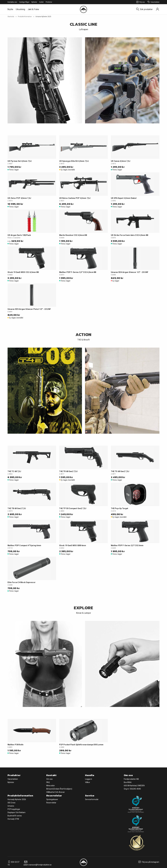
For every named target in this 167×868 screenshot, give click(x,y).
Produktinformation (25, 17)
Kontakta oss (12, 2)
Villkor (88, 782)
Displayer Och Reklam (17, 812)
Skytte (10, 9)
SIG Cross (11, 803)
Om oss (49, 779)
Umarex (11, 806)
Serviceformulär (92, 799)
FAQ (48, 782)
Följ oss (140, 2)
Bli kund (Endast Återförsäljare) (59, 789)
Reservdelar (51, 803)
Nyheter (34, 2)
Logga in (89, 779)
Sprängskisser (52, 799)
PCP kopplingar (14, 809)
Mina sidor (51, 786)
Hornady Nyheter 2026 (17, 799)
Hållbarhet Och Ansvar (56, 792)
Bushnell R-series (15, 816)
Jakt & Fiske (33, 9)
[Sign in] (157, 9)
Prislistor (49, 2)
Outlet (41, 2)
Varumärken (153, 2)
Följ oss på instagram (148, 862)
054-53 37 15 (13, 863)
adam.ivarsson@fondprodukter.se (38, 863)
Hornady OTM (13, 819)
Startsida (11, 17)
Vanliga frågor (24, 2)
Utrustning (20, 9)
